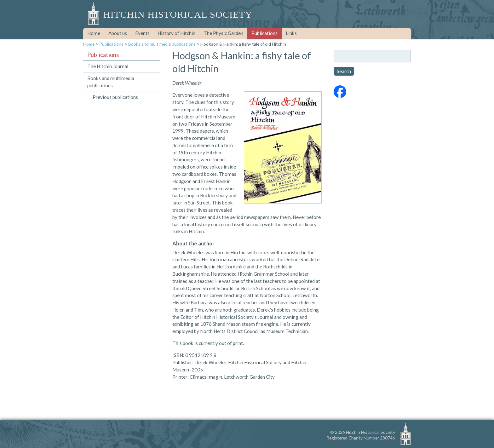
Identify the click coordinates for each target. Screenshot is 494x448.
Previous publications (115, 97)
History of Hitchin (176, 33)
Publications (264, 33)
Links (291, 33)
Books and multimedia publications (162, 44)
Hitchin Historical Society (178, 14)
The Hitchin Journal (108, 66)
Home (94, 33)
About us (118, 33)
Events (142, 33)
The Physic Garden (223, 33)
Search (344, 71)
